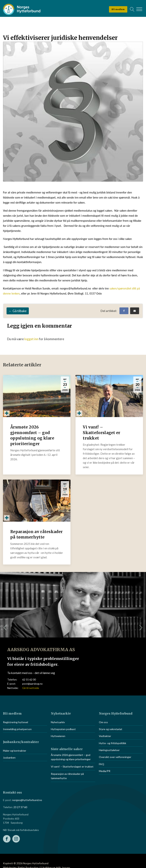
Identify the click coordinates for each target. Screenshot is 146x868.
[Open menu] (139, 9)
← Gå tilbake (18, 311)
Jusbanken (9, 758)
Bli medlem (118, 9)
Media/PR (105, 771)
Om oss (103, 722)
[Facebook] (124, 311)
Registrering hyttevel (16, 722)
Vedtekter (105, 736)
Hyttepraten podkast (63, 729)
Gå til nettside (31, 688)
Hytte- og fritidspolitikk (113, 743)
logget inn (31, 339)
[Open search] (132, 9)
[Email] (135, 311)
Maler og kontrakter (15, 751)
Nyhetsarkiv (58, 722)
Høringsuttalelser (109, 750)
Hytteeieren (58, 736)
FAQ (102, 764)
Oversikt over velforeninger (115, 757)
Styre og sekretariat (111, 729)
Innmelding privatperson (17, 729)
